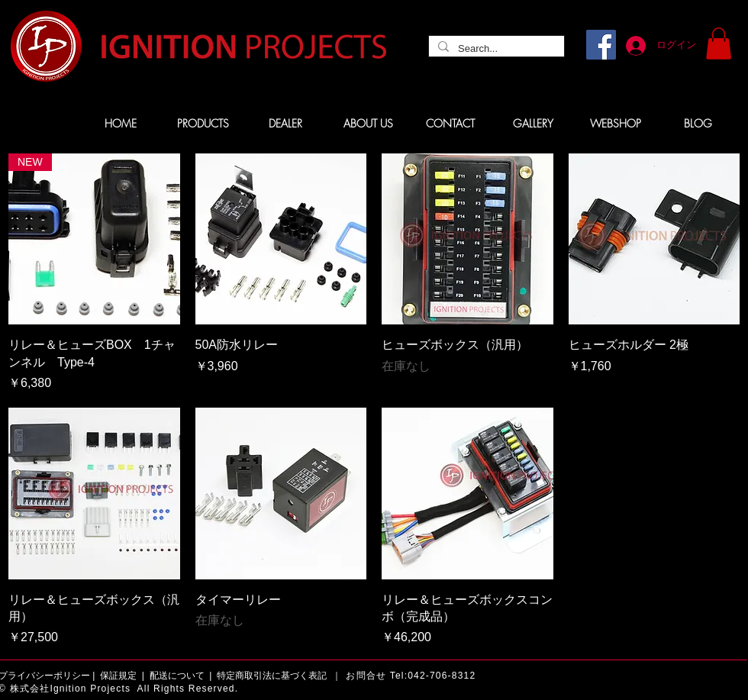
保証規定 (118, 676)
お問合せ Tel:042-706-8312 (411, 676)
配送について (177, 676)
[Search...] (495, 49)
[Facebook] (601, 45)
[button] (719, 44)
